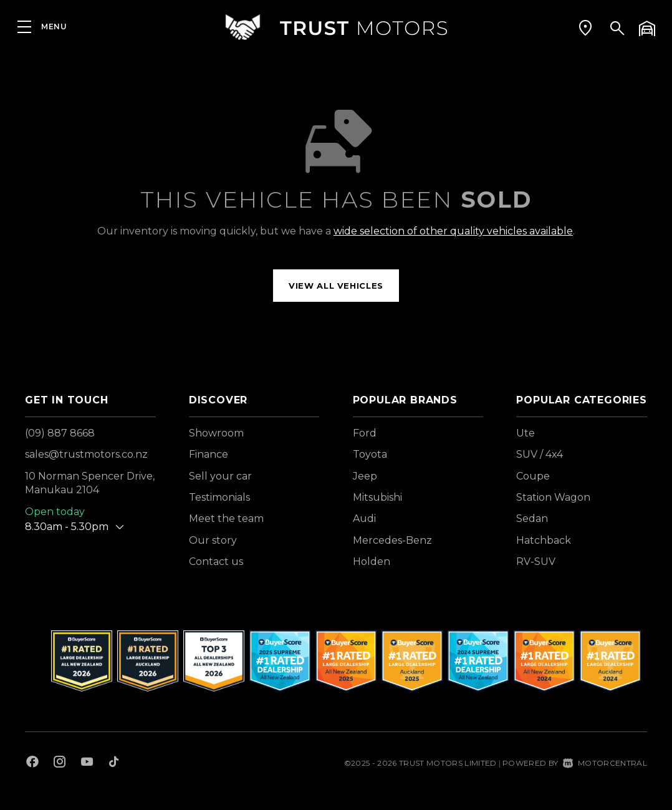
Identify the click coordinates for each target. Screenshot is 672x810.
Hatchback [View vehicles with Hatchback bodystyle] (544, 540)
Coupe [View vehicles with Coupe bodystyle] (533, 476)
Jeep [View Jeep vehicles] (365, 476)
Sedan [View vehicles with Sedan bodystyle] (532, 518)
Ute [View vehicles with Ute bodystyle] (526, 433)
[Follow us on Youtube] (87, 763)
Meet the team (226, 518)
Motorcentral (605, 763)
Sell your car (220, 476)
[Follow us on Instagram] (60, 763)
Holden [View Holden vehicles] (372, 562)
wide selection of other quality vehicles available (453, 231)
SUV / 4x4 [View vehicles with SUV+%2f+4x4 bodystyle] (540, 454)
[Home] (336, 28)
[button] (585, 28)
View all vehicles (336, 286)
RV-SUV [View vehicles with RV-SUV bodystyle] (536, 562)
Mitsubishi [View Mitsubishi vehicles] (377, 497)
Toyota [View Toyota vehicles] (370, 454)
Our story (213, 540)
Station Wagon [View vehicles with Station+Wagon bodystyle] (553, 497)
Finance (209, 454)
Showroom (216, 433)
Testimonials (219, 497)
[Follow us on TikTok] (114, 763)
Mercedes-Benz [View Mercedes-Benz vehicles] (392, 540)
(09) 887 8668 (60, 433)
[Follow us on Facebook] (32, 763)
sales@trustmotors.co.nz (86, 454)
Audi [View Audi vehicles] (364, 518)
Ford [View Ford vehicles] (365, 433)
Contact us (216, 562)
